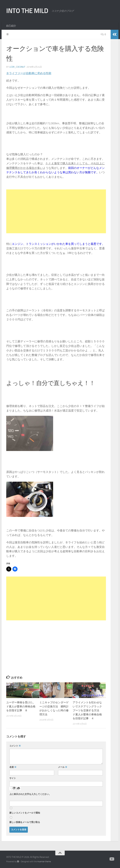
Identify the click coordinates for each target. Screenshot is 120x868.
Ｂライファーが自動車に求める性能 (29, 73)
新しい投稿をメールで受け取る (25, 822)
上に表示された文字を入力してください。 (30, 794)
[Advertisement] (56, 211)
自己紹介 (11, 26)
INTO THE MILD (27, 11)
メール (63, 767)
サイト (13, 778)
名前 (13, 767)
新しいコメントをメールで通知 (25, 813)
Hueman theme (44, 862)
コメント (15, 746)
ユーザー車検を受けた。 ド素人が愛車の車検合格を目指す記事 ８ (22, 706)
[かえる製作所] (112, 859)
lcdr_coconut (17, 67)
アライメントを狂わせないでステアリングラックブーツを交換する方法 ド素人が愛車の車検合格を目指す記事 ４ (87, 710)
